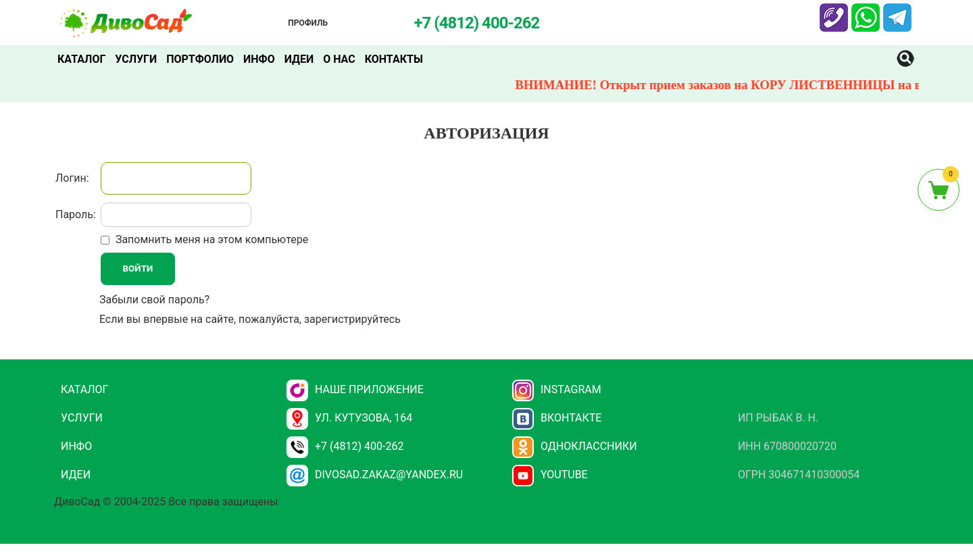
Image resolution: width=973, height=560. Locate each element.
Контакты (394, 59)
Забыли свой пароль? (154, 300)
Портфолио (200, 59)
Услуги (136, 59)
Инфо (259, 59)
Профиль (308, 23)
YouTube (550, 475)
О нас (339, 59)
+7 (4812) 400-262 (345, 446)
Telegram (897, 11)
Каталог (81, 59)
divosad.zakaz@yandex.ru (375, 475)
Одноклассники (575, 446)
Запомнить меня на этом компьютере (210, 239)
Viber (832, 11)
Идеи (299, 59)
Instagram (557, 389)
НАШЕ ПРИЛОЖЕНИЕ (355, 389)
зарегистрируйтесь (352, 319)
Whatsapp (866, 11)
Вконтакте (557, 418)
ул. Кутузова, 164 (349, 418)
